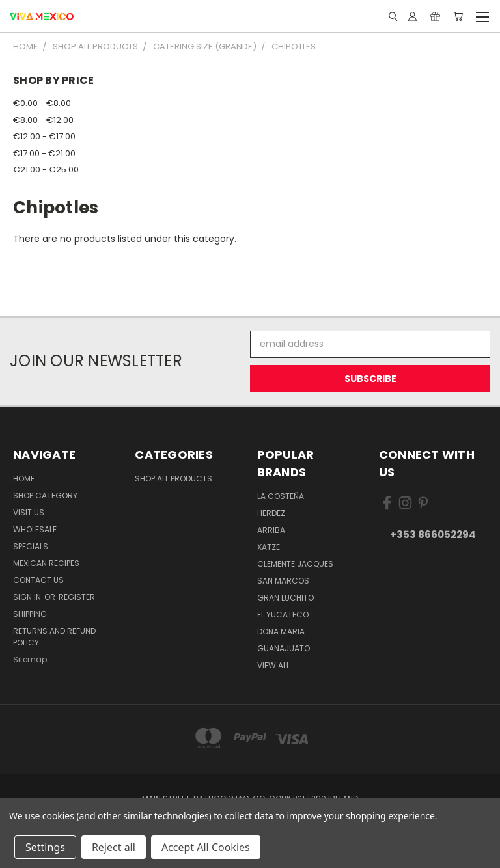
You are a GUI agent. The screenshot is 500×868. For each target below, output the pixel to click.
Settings (45, 847)
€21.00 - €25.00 (46, 170)
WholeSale (35, 529)
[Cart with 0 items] (458, 16)
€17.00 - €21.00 (44, 153)
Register (77, 597)
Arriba (271, 530)
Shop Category (45, 495)
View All (273, 665)
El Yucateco (283, 615)
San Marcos (283, 581)
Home (24, 479)
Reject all (114, 847)
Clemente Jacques (295, 564)
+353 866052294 (433, 535)
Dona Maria (281, 631)
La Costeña (281, 496)
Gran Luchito (285, 598)
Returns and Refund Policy (54, 637)
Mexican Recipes (46, 563)
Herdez (271, 513)
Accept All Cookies (206, 847)
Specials (31, 546)
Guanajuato (284, 648)
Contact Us (38, 580)
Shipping (30, 614)
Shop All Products (174, 479)
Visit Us (29, 512)
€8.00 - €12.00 (43, 120)
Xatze (269, 547)
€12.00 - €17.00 (44, 136)
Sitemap (30, 659)
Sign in (28, 597)
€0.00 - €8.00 (42, 103)
